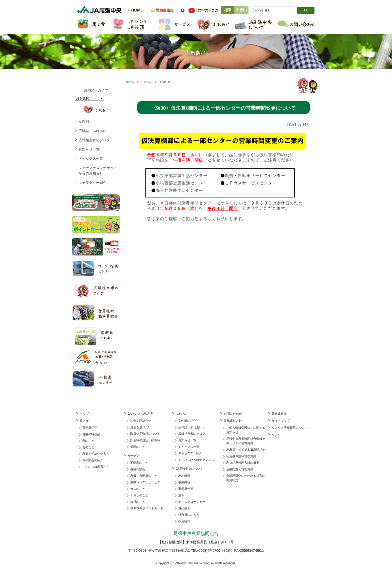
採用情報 (184, 521)
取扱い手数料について (145, 434)
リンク (276, 435)
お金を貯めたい (141, 421)
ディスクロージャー (192, 502)
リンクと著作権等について (290, 428)
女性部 (84, 121)
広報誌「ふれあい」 (94, 131)
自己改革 (184, 508)
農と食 (84, 421)
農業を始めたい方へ (96, 454)
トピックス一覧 (91, 158)
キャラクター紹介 (92, 182)
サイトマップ (281, 421)
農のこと (88, 441)
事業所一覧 (186, 489)
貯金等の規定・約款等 (145, 440)
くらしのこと (139, 495)
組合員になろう (189, 515)
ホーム (130, 82)
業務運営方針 (233, 421)
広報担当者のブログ (94, 140)
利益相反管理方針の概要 (243, 463)
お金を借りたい (141, 427)
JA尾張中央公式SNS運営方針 (246, 450)
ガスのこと (138, 489)
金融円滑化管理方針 (240, 469)
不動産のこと (139, 463)
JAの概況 (184, 476)
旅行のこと (138, 502)
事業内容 (184, 482)
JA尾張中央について (189, 469)
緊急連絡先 (279, 414)
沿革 (181, 495)
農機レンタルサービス (145, 482)
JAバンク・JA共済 (140, 414)
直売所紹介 (90, 428)
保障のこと (138, 447)
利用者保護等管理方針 (241, 456)
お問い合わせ (233, 414)
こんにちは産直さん (96, 467)
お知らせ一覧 (89, 149)
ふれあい (147, 82)
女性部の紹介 (187, 421)
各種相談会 (138, 469)
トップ (84, 414)
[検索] (270, 10)
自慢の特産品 (91, 434)
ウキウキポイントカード (147, 508)
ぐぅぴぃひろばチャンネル (196, 460)
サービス (134, 456)
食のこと (88, 447)
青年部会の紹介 (93, 460)
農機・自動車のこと (144, 476)
